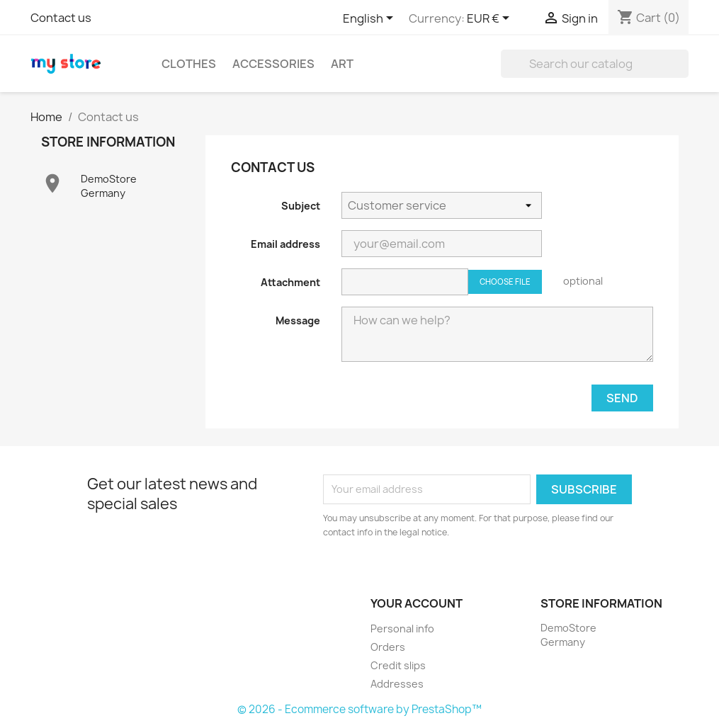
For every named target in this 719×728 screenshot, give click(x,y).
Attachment (290, 282)
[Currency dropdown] (491, 19)
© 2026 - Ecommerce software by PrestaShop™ (359, 709)
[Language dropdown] (370, 19)
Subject (301, 206)
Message (298, 320)
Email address (285, 244)
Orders (388, 647)
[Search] (595, 64)
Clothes (189, 64)
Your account (417, 603)
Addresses (397, 684)
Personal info (402, 629)
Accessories (273, 64)
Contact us (61, 18)
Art (342, 64)
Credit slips (398, 665)
